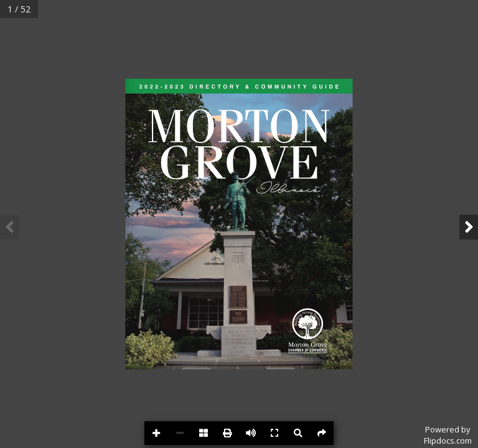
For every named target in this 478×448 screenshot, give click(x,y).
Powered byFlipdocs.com (448, 435)
